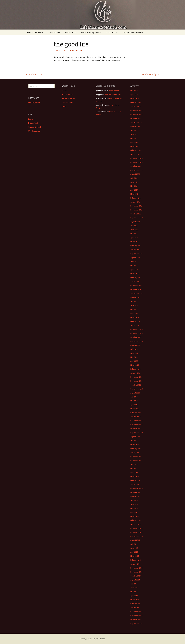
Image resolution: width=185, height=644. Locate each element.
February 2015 (136, 560)
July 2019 (134, 397)
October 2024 (136, 166)
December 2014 (136, 568)
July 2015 (134, 544)
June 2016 (134, 504)
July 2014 (134, 584)
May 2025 (134, 138)
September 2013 (137, 624)
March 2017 (135, 476)
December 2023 (136, 206)
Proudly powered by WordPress (92, 639)
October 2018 (136, 429)
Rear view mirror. (69, 98)
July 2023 (134, 226)
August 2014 (135, 580)
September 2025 (137, 122)
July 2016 (134, 500)
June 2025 (134, 134)
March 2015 (135, 556)
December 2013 (136, 612)
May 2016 (134, 508)
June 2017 (134, 464)
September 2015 (137, 536)
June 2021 (134, 305)
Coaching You (54, 32)
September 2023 (137, 218)
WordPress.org (34, 131)
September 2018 (137, 433)
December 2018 (136, 421)
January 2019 (135, 417)
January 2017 (135, 484)
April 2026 (134, 94)
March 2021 (135, 317)
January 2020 (135, 373)
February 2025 (136, 150)
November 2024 (136, 162)
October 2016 (136, 492)
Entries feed (33, 123)
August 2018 (135, 437)
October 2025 (136, 118)
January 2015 (135, 564)
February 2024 (136, 198)
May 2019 (134, 401)
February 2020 (136, 369)
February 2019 (136, 413)
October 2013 (136, 620)
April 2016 (134, 512)
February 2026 (136, 102)
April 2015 (134, 552)
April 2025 (134, 142)
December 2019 (136, 377)
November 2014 (136, 572)
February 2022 (136, 277)
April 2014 (134, 596)
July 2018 (134, 441)
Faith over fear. (68, 94)
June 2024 (134, 182)
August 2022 (135, 258)
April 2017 (134, 472)
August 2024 (135, 174)
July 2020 (134, 349)
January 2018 (135, 453)
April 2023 (134, 238)
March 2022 (135, 273)
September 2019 (137, 389)
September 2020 (137, 341)
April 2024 (134, 190)
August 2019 (135, 393)
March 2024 (135, 194)
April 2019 (134, 405)
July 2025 (134, 130)
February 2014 (136, 604)
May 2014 (134, 592)
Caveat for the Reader (35, 32)
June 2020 (134, 353)
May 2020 (134, 357)
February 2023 (136, 246)
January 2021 (135, 325)
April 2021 (134, 313)
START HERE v (112, 32)
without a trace (35, 74)
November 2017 (136, 460)
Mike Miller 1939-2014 (113, 94)
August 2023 (135, 222)
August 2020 (135, 345)
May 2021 (134, 309)
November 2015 (136, 532)
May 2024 (134, 186)
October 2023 (136, 214)
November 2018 (136, 425)
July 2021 (134, 301)
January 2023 (135, 250)
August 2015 (135, 540)
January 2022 (135, 281)
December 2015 (136, 528)
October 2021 (136, 289)
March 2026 (135, 98)
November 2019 (136, 381)
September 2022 (137, 254)
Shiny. (65, 106)
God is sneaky (151, 74)
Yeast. (65, 90)
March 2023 (135, 242)
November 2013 (136, 616)
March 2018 (135, 445)
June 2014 (134, 588)
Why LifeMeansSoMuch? (133, 32)
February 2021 (136, 321)
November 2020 (136, 333)
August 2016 (135, 496)
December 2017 (136, 456)
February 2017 (136, 480)
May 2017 (134, 468)
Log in (31, 119)
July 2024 (134, 178)
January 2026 (135, 106)
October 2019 (136, 385)
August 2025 (135, 126)
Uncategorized (77, 50)
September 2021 (137, 293)
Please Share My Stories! (91, 32)
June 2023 (134, 230)
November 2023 (136, 210)
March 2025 (135, 146)
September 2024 (137, 170)
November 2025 (136, 114)
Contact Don (70, 32)
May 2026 (134, 90)
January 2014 (135, 608)
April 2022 (134, 270)
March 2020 (135, 365)
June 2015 (134, 548)
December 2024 (136, 158)
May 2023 (134, 234)
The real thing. (68, 102)
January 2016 (135, 524)
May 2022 (134, 266)
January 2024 (135, 202)
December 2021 (136, 285)
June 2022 (134, 262)
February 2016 (136, 520)
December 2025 (136, 110)
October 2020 (136, 337)
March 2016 (135, 516)
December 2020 (136, 329)
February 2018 (136, 449)
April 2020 (134, 361)
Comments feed (34, 127)
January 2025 (135, 154)
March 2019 (135, 409)
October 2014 (136, 576)
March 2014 (135, 600)
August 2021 (135, 297)
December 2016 (136, 488)
